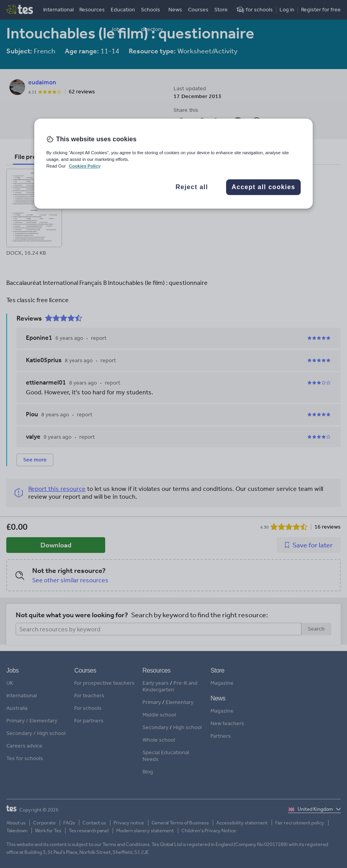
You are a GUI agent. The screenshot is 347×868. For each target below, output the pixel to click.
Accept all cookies (263, 187)
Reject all (192, 187)
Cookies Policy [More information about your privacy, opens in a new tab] (85, 166)
